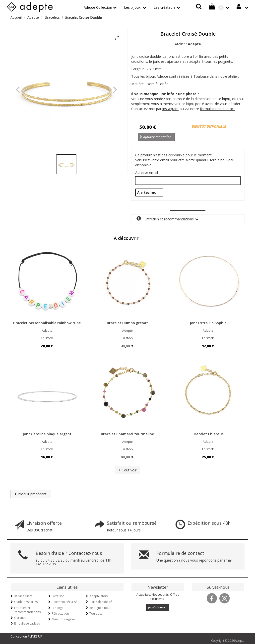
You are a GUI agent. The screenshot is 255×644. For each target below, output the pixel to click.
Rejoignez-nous (100, 608)
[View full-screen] (117, 38)
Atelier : (188, 44)
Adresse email (147, 172)
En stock (47, 338)
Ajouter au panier (155, 137)
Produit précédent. (31, 494)
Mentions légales (64, 619)
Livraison (58, 596)
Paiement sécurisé (65, 602)
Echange (58, 608)
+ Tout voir (127, 470)
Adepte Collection (98, 7)
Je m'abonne (157, 607)
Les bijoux (133, 7)
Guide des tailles (26, 602)
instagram (170, 109)
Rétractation (60, 613)
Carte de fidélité (101, 602)
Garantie (20, 618)
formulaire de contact (217, 109)
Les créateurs (165, 7)
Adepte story (99, 596)
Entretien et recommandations (165, 219)
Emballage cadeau (27, 623)
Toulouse (96, 613)
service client (23, 596)
